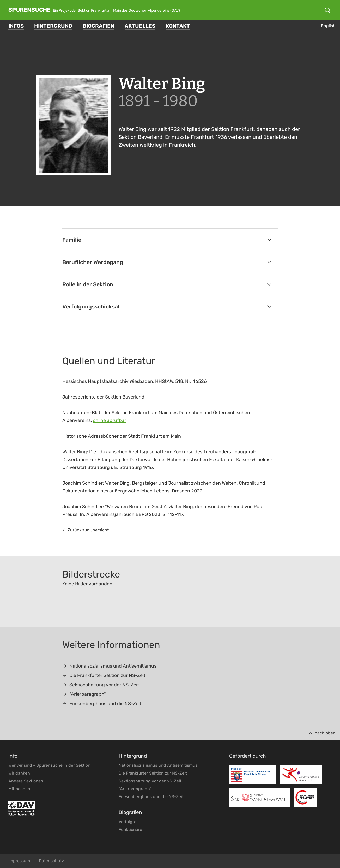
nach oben (322, 733)
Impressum (19, 861)
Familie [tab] (168, 240)
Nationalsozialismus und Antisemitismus (109, 666)
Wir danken (19, 773)
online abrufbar (110, 420)
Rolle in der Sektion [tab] (168, 284)
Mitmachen (19, 789)
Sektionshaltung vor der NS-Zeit (101, 685)
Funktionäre (130, 830)
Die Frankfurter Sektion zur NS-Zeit (104, 675)
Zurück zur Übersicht (86, 530)
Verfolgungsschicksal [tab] (168, 307)
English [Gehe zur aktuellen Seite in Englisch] (328, 26)
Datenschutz (51, 861)
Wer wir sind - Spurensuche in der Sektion (49, 765)
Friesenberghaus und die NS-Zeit (102, 704)
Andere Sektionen (26, 781)
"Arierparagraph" (84, 694)
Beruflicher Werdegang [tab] (168, 262)
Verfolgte (127, 822)
